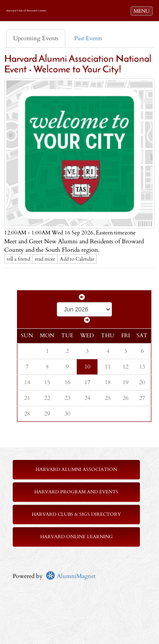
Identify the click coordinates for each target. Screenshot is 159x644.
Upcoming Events (36, 38)
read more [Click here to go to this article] (45, 259)
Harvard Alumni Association (76, 469)
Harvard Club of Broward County (26, 11)
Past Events (88, 38)
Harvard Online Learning (77, 537)
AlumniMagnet (71, 576)
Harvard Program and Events (76, 492)
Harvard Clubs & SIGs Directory (76, 514)
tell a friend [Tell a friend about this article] (18, 259)
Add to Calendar (77, 259)
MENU (143, 11)
